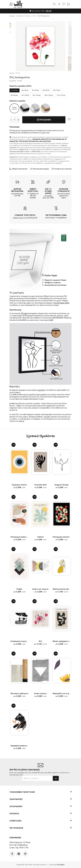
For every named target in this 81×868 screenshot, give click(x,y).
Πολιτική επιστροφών (41, 169)
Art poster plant (40, 485)
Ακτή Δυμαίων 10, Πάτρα (21, 842)
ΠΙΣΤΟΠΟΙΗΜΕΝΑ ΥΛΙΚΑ (56, 215)
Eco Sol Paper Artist (62, 303)
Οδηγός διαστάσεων (20, 169)
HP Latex (24, 313)
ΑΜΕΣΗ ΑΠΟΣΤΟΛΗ (33, 190)
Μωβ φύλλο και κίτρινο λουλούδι (66, 693)
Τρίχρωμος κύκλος (19, 485)
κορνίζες (41, 390)
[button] (11, 4)
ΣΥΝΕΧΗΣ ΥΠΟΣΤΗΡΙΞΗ (25, 215)
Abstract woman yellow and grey (66, 589)
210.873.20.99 (32, 218)
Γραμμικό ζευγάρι (62, 485)
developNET (61, 865)
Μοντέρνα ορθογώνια (19, 693)
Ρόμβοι (19, 589)
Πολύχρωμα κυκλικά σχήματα (65, 537)
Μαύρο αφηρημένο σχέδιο (63, 641)
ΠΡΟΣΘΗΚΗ (44, 120)
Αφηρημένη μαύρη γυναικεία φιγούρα (26, 746)
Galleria (40, 537)
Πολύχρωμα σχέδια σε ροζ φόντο (24, 537)
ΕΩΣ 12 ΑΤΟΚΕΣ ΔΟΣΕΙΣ (48, 191)
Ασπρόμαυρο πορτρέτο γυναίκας (24, 641)
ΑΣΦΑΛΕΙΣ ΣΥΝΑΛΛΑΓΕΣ (64, 190)
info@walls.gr (22, 845)
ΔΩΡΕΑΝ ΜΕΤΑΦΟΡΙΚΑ (17, 190)
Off (48, 11)
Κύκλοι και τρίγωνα (40, 589)
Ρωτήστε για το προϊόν (63, 169)
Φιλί (40, 641)
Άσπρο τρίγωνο (40, 693)
